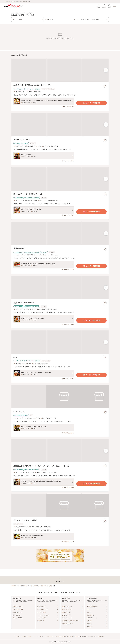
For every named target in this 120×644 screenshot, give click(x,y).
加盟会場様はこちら (61, 636)
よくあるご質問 (100, 636)
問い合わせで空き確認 (91, 320)
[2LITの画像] (60, 342)
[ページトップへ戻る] (60, 580)
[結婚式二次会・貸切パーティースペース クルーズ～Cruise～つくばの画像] (60, 451)
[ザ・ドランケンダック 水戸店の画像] (60, 505)
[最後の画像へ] (106, 70)
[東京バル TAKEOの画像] (60, 233)
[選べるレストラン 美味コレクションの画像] (60, 179)
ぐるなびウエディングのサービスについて (85, 636)
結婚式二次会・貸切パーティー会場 (42, 586)
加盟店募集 (70, 636)
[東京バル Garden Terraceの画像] (60, 288)
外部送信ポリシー (50, 636)
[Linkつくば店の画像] (60, 396)
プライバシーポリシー (39, 636)
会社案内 (18, 636)
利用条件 (30, 636)
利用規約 (24, 636)
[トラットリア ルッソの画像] (60, 125)
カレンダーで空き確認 (91, 103)
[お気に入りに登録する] (105, 86)
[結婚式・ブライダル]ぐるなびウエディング (22, 586)
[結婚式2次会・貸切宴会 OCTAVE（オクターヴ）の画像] (60, 70)
